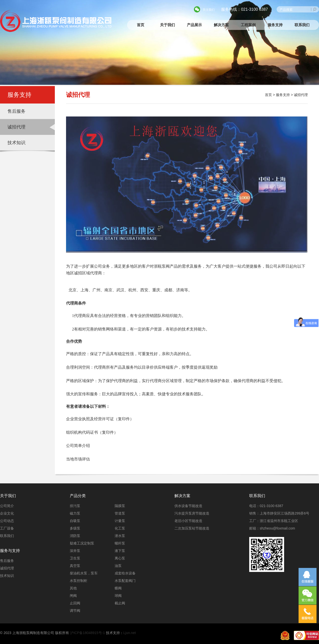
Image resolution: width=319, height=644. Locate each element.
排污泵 (75, 506)
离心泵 (120, 558)
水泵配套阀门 (125, 581)
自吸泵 (75, 521)
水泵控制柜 (79, 581)
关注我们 (209, 10)
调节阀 (75, 611)
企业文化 (7, 513)
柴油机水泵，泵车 (84, 573)
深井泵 (75, 551)
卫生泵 (75, 558)
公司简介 (7, 506)
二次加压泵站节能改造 (192, 528)
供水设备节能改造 (188, 506)
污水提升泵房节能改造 (192, 513)
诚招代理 (16, 127)
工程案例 (248, 25)
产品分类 (78, 496)
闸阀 (73, 596)
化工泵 (120, 528)
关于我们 (167, 25)
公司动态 (7, 521)
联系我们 (302, 25)
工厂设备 (7, 528)
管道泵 (120, 513)
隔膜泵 (120, 506)
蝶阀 (118, 588)
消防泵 (75, 536)
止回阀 (75, 603)
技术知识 (16, 143)
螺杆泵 (120, 543)
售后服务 (16, 111)
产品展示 (194, 25)
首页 (141, 25)
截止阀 (120, 603)
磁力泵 (75, 513)
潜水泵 (120, 536)
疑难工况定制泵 (82, 543)
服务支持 (275, 25)
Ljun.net (130, 633)
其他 (73, 588)
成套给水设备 (125, 573)
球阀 (118, 596)
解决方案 (221, 25)
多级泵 (75, 528)
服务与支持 (10, 551)
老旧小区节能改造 (188, 521)
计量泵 (120, 521)
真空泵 (75, 566)
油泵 (118, 566)
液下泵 (120, 551)
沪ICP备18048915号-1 (87, 633)
